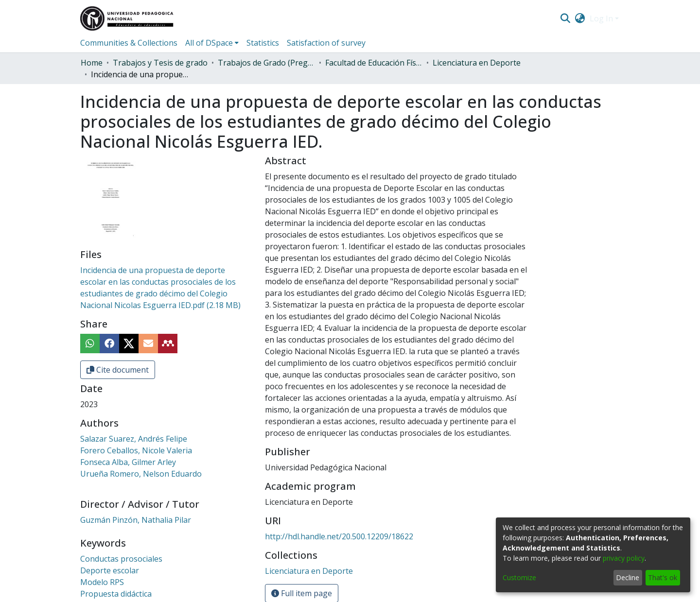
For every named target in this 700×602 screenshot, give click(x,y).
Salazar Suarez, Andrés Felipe (134, 439)
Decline (628, 577)
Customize (519, 577)
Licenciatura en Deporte (477, 63)
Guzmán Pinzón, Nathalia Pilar (136, 520)
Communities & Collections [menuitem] (129, 43)
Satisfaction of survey (326, 43)
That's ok (663, 577)
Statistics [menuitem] (263, 43)
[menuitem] (580, 18)
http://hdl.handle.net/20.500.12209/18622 (339, 536)
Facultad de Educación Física (374, 63)
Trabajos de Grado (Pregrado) (266, 63)
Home (92, 63)
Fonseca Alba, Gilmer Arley (128, 462)
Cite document (118, 370)
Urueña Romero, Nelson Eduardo (141, 474)
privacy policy (624, 558)
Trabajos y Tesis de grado (160, 63)
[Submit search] (565, 18)
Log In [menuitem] (601, 18)
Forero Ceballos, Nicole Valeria (136, 450)
